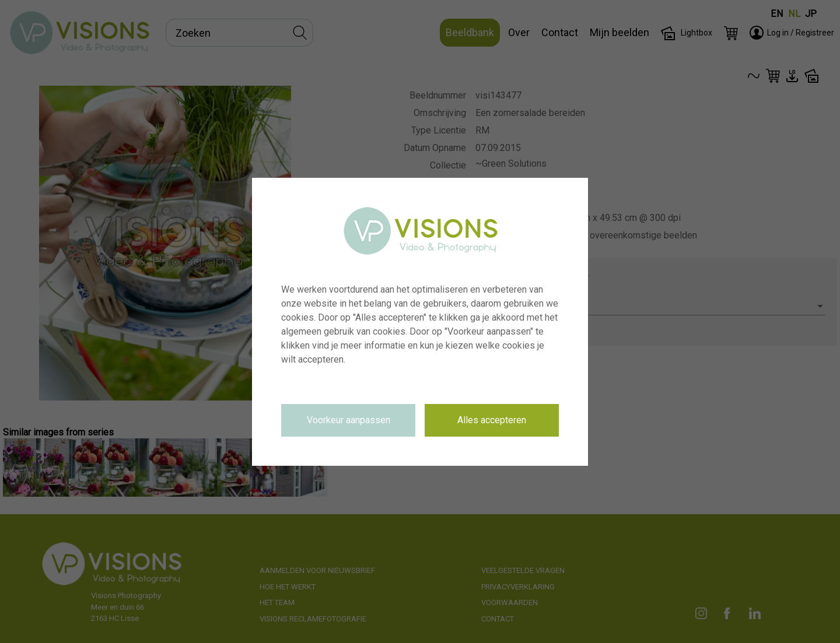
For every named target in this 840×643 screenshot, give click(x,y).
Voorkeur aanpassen (349, 420)
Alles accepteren (492, 420)
